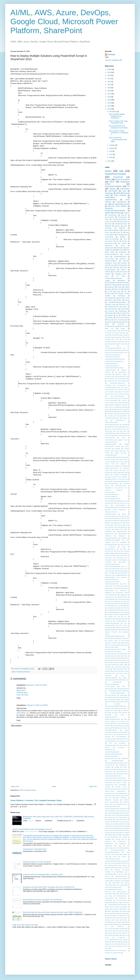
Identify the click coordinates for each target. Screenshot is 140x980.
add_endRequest (110, 878)
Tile (108, 835)
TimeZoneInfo (115, 835)
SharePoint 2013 (124, 304)
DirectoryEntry (116, 481)
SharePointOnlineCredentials (115, 211)
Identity (117, 226)
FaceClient (108, 529)
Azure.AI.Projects (123, 398)
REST (112, 182)
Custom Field (109, 462)
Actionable (110, 344)
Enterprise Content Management (116, 510)
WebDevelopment (113, 865)
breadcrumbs (126, 894)
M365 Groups (123, 625)
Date (126, 466)
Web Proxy (126, 863)
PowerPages (123, 695)
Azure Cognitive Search (112, 392)
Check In (127, 427)
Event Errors (118, 516)
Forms (124, 547)
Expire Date (110, 523)
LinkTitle (110, 617)
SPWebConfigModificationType (114, 754)
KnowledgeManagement (114, 612)
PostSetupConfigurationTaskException (119, 691)
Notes (114, 662)
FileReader (108, 536)
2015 (109, 100)
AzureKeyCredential (113, 186)
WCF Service (111, 863)
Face (126, 525)
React (116, 713)
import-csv (125, 915)
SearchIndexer (109, 774)
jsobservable (108, 918)
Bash (126, 407)
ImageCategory (109, 590)
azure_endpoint (121, 892)
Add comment (16, 726)
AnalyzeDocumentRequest (112, 357)
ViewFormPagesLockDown (112, 859)
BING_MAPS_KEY (110, 407)
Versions (124, 857)
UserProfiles (109, 318)
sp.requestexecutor (111, 326)
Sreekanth (111, 55)
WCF (128, 861)
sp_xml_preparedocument (112, 940)
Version (115, 857)
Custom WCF (110, 464)
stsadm (116, 942)
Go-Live (125, 569)
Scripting (117, 767)
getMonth (117, 911)
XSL (117, 874)
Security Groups (121, 782)
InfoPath (108, 272)
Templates (127, 828)
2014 (109, 103)
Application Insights (121, 374)
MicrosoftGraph (109, 656)
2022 (109, 82)
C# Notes (122, 411)
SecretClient (108, 782)
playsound (121, 926)
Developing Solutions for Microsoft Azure (116, 479)
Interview (114, 603)
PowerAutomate (122, 235)
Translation (108, 839)
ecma (109, 320)
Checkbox (119, 429)
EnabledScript (123, 507)
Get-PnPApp (119, 558)
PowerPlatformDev (111, 298)
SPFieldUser (122, 743)
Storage (107, 822)
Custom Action (123, 459)
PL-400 (110, 291)
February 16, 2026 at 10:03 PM (37, 705)
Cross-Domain (109, 259)
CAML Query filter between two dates (25, 925)
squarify (125, 940)
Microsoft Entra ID (125, 638)
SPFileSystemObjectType (112, 745)
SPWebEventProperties (112, 756)
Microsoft (115, 638)
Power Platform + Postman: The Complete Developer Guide (36, 800)
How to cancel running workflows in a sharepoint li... (119, 133)
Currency (113, 459)
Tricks (128, 313)
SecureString (109, 237)
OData (109, 289)
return (117, 933)
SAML (126, 732)
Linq (119, 617)
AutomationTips (122, 385)
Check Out (111, 429)
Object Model (123, 665)
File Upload (116, 204)
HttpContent (108, 575)
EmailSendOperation (111, 507)
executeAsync (126, 903)
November (113, 112)
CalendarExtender (122, 416)
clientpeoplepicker (122, 896)
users (116, 946)
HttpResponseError (110, 577)
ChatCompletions (120, 420)
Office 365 (118, 289)
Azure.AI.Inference (110, 398)
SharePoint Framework (112, 800)
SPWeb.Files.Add (110, 750)
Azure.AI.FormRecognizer (117, 396)
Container (118, 449)
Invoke (121, 603)
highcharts (119, 322)
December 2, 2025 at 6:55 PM (37, 685)
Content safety (118, 451)
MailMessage (124, 630)
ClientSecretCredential (120, 219)
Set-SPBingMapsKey (121, 793)
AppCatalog (109, 246)
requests (110, 933)
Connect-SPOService (112, 254)
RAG (122, 710)
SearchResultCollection (121, 780)
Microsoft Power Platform (117, 206)
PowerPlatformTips (124, 697)
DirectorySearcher (113, 484)
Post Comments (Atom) (28, 790)
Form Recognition (121, 542)
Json (115, 272)
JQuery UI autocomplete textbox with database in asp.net (32, 829)
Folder (125, 267)
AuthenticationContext (124, 381)
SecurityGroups (109, 785)
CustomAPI (123, 464)
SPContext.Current (124, 741)
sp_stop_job (121, 937)
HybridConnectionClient (112, 580)
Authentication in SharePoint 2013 (35, 849)
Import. (126, 595)
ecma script (117, 320)
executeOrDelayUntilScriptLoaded (117, 905)
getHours (125, 909)
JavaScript (108, 228)
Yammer (107, 876)
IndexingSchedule (110, 599)
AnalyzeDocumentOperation (113, 355)
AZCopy (125, 241)
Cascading (113, 250)
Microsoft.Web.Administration (113, 651)
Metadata (108, 638)
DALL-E (120, 466)
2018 (109, 91)
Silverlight (114, 813)
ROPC (128, 710)
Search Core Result (111, 769)
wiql (106, 953)
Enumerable (108, 516)
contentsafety (109, 900)
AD (119, 333)
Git (126, 566)
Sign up (107, 813)
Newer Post (15, 787)
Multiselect (108, 658)
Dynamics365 (124, 501)
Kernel (128, 608)
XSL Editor (124, 874)
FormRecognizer (110, 270)
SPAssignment (109, 739)
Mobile (119, 656)
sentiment (121, 324)
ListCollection (109, 619)
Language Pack (112, 614)
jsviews (125, 918)
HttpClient (108, 226)
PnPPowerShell (109, 689)
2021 (109, 85)
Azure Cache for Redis (120, 390)
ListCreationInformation (121, 619)
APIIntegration (119, 337)
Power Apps (109, 232)
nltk (129, 922)
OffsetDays (108, 667)
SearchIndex (108, 772)
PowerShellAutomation (114, 700)
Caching (127, 414)
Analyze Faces (124, 353)
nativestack (115, 922)
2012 (109, 109)
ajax (119, 878)
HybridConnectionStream (112, 584)
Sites (121, 813)
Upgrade (110, 315)
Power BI (119, 232)
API (117, 241)
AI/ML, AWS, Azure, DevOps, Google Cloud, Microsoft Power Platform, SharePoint (64, 22)
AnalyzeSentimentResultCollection (115, 368)
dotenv (117, 903)
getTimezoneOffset (110, 913)
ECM (118, 503)
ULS (126, 839)
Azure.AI (124, 215)
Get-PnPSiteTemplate (121, 560)
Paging (124, 678)
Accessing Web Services (123, 342)
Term (108, 830)
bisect (118, 894)
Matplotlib (122, 228)
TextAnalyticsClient (111, 313)
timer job (109, 328)
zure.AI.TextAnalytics (115, 953)
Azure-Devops (126, 394)
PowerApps (121, 296)
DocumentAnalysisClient (112, 494)
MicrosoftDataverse (111, 283)
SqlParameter (109, 819)
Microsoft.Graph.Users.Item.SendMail (115, 649)
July (111, 151)
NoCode (127, 660)
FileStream (116, 267)
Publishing (108, 708)
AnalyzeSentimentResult (112, 366)
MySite (122, 658)
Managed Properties (111, 632)
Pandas (107, 680)
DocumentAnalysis (110, 492)
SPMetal (107, 748)
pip (106, 926)
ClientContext (125, 189)
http (126, 322)
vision (123, 328)
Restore (125, 728)
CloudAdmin (123, 252)
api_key (114, 881)
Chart (107, 219)
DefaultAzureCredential (111, 468)
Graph (110, 224)
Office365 (127, 289)
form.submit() (116, 907)
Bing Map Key (120, 409)
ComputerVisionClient (111, 442)
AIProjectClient (116, 335)
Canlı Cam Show (22, 695)
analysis (125, 878)
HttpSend (124, 577)
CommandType (109, 440)
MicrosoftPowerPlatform (112, 230)
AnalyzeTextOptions (111, 370)
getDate (107, 909)
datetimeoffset (109, 903)
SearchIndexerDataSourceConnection (115, 778)
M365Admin (121, 281)
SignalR (108, 213)
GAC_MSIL (123, 549)
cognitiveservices (111, 200)
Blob (128, 409)
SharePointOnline (113, 307)
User (120, 846)
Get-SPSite (108, 562)
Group (128, 571)
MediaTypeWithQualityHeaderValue (115, 636)
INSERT (107, 586)
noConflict (110, 924)
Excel (128, 222)
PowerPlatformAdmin (111, 697)
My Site (116, 658)
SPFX (111, 743)
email (126, 320)
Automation (120, 248)
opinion (117, 924)
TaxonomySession (110, 826)
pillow (126, 924)
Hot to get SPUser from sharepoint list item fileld (118, 127)
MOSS (121, 627)
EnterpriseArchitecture (111, 512)
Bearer (107, 409)
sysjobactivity (124, 942)
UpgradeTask (109, 846)
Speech (125, 307)
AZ (129, 213)
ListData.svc (108, 621)
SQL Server (125, 763)
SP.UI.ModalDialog (121, 737)
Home (54, 787)
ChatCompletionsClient (111, 422)
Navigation (110, 660)
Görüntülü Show (22, 693)
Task (118, 824)
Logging (107, 281)
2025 (109, 72)
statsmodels (108, 942)
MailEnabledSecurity (112, 630)
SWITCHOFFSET (110, 765)
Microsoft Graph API (114, 641)
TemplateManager (116, 828)
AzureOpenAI (122, 217)
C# (128, 186)
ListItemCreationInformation (114, 278)
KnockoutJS (126, 610)
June (111, 154)
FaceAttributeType (122, 527)
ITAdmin (123, 270)
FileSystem (122, 536)
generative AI (109, 322)
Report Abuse (111, 959)
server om (125, 935)
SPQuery (110, 300)
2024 (109, 75)
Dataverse (123, 259)
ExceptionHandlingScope (114, 518)
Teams (107, 828)
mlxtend (125, 920)
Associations (111, 379)
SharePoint (109, 208)
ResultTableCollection (111, 730)
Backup (120, 407)
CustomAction (121, 202)
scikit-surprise (109, 935)
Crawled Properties (120, 453)
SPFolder (125, 745)
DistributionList (109, 488)
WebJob (124, 865)
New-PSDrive (119, 660)
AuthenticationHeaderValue (117, 383)
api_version (122, 881)
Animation (108, 372)
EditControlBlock (120, 505)
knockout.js (108, 920)
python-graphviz (120, 931)
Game (118, 551)
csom (124, 191)
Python (108, 179)
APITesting (108, 339)
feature (107, 907)
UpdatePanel (122, 844)
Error (107, 204)
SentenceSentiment (122, 789)
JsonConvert (123, 272)
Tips (121, 313)
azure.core (108, 892)
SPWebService (125, 758)
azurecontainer (109, 894)
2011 (109, 161)
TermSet (114, 830)
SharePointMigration (111, 811)
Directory (107, 481)
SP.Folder (108, 737)
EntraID (124, 514)
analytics (107, 881)
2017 (109, 94)
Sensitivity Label (110, 304)
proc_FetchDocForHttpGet (112, 929)
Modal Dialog (111, 285)
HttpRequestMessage (121, 575)
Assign (128, 377)
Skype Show (21, 690)
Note (108, 662)
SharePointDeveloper (111, 809)
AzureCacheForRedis (124, 403)
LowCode (126, 204)
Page (122, 676)
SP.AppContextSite (122, 734)
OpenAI (125, 230)
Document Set (122, 488)
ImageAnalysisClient (122, 588)
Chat (106, 420)
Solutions (27, 672)
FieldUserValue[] (122, 534)
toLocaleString (116, 944)
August (112, 148)
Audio (123, 246)
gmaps (120, 913)
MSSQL (127, 627)
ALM (124, 335)
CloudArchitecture (122, 435)
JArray (109, 608)
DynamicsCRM (109, 503)
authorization (116, 883)
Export (107, 267)
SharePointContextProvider (113, 806)
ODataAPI (114, 665)
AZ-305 (125, 339)
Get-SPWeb (122, 562)
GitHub (107, 569)
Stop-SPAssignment (122, 819)
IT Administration (117, 586)
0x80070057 (124, 331)
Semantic (108, 787)
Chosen (121, 250)
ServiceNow (108, 793)
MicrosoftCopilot (109, 654)
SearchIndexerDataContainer (113, 776)
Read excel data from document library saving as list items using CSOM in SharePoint (53, 912)
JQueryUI (116, 608)
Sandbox (119, 300)
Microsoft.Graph (123, 645)
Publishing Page (119, 708)
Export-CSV (119, 523)
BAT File (114, 405)
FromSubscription (110, 549)
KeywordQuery (116, 610)
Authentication (109, 248)
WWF (119, 863)
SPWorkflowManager (117, 761)
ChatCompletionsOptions (112, 425)
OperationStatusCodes (111, 671)
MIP (116, 627)
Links (107, 276)
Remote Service (117, 723)
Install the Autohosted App (115, 601)
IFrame (125, 584)
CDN (128, 411)
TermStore (122, 830)
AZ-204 (117, 339)
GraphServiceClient (121, 224)
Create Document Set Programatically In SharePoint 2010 (43, 875)
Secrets (127, 300)
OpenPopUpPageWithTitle (120, 669)
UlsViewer (108, 841)
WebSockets (108, 868)
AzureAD (124, 400)
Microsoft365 (113, 191)
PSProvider (108, 676)
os (122, 924)
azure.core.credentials (112, 239)
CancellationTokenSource (112, 418)
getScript (125, 911)
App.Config (108, 374)
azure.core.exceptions (123, 318)
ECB (106, 265)
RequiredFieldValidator (114, 728)
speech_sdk (124, 326)
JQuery (113, 189)
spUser (107, 937)
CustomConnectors (110, 466)
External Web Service (116, 525)
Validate (125, 854)
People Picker (115, 680)
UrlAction (124, 315)
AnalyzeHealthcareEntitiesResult (114, 361)
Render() (127, 726)
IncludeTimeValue (122, 597)
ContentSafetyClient (120, 256)
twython (125, 944)
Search (125, 767)
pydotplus (125, 929)
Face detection (109, 527)
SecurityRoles (122, 785)
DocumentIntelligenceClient (113, 499)
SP (112, 734)
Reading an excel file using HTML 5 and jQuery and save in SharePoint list (49, 887)
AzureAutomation (110, 403)
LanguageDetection (124, 614)
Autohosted (108, 385)
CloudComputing (110, 438)
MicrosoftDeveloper (122, 654)
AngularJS (124, 370)
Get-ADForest (123, 555)
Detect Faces (124, 473)
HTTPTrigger (111, 573)
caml (125, 239)
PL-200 (117, 673)
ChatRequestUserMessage (115, 427)
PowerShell (20, 672)
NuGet (119, 662)
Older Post (93, 787)
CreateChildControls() (111, 455)
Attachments (111, 381)
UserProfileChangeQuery (123, 848)
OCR (106, 665)
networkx (123, 922)
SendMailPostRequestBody (117, 302)
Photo (124, 686)
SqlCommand (111, 817)
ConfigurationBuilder (111, 444)
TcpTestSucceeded (123, 826)
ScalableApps (123, 765)
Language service (121, 274)
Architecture (108, 377)
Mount (126, 656)
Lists (125, 623)
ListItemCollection (122, 621)
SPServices (121, 748)
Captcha (125, 418)
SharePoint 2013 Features (113, 796)
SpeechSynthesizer (124, 815)
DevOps (107, 475)
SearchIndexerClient (122, 774)
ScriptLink (108, 767)
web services (124, 946)
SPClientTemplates (110, 741)
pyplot (107, 324)
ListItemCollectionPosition (112, 623)
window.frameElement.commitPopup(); (116, 950)
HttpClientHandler (122, 573)
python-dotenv (109, 931)
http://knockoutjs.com (113, 915)
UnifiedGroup (122, 841)
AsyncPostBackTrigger (123, 379)
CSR (114, 414)
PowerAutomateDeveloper (117, 693)
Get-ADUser (108, 558)
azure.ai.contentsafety (121, 885)
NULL (128, 658)
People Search (126, 680)
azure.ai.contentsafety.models (113, 887)
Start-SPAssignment (111, 309)
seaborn (117, 935)
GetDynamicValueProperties (113, 566)
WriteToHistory (120, 872)
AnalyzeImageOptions (111, 363)
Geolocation (122, 553)
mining (117, 920)
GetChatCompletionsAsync (112, 564)
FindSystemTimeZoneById (112, 540)
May (111, 157)
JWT (122, 608)
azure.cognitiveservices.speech (114, 889)
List (126, 617)
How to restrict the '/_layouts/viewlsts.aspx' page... (118, 139)
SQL (118, 763)
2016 (109, 97)
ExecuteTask (126, 521)
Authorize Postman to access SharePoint (37, 862)
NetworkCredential (124, 285)
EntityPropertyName (111, 514)
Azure (108, 171)
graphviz (127, 913)
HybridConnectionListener (112, 582)
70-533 (114, 333)
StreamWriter (116, 822)
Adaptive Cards (120, 344)
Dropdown (124, 263)
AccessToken (109, 243)
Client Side (116, 431)
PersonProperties (110, 686)
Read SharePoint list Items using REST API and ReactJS (43, 900)
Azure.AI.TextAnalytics (111, 400)
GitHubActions (116, 569)
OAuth (120, 287)
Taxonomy (111, 311)
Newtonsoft (111, 287)
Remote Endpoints (111, 721)
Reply (19, 698)
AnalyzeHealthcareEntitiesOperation (115, 359)
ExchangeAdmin (116, 521)
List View (121, 276)
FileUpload (124, 538)
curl (117, 900)
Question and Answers (111, 710)
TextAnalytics (123, 311)
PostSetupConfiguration (123, 689)
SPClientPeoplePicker (122, 739)
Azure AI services (122, 179)
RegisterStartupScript (111, 717)
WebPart (123, 237)
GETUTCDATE (109, 551)
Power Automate (120, 195)
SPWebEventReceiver (111, 758)
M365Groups (109, 627)
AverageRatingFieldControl (112, 387)
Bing (113, 409)
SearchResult (109, 780)
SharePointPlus (123, 811)
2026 (109, 70)
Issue (125, 226)
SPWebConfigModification (112, 752)
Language (127, 612)
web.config (108, 948)
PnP (125, 291)
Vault (106, 857)
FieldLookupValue (121, 531)
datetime (125, 900)
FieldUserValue (109, 534)
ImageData (123, 590)
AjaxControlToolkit (112, 353)
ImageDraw (108, 593)
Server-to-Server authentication (115, 791)
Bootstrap (114, 411)
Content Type (109, 222)
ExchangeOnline (122, 265)
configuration (123, 898)
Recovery (124, 713)
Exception (127, 516)
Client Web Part (117, 433)
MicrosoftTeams (125, 283)
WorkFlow (117, 213)
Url (117, 315)
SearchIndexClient (121, 772)
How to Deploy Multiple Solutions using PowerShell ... (117, 116)
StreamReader (125, 309)
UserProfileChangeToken (117, 850)
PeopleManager (117, 682)
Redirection (108, 715)
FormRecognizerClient (111, 545)
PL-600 (125, 673)
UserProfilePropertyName (112, 852)
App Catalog (122, 243)
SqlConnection (123, 817)
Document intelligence (114, 490)
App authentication (121, 372)
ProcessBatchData (125, 702)
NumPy (126, 662)
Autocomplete (112, 215)
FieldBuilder (108, 531)
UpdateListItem (109, 844)
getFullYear (116, 909)
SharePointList (124, 809)
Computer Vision (122, 440)
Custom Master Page (121, 462)
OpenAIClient (118, 667)
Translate (124, 837)
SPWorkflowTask (110, 763)
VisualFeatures (109, 861)
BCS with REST (123, 405)
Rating (109, 713)
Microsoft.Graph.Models (112, 647)
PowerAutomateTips (111, 695)
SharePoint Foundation (120, 798)
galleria (125, 907)
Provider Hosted (125, 298)
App (121, 171)
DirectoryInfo (126, 481)
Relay (125, 719)
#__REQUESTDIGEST (111, 331)
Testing (118, 833)
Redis (123, 715)
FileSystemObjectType (111, 538)
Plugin (118, 291)
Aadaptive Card (109, 342)
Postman (108, 293)
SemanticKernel (109, 789)
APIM (126, 337)
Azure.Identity (109, 217)
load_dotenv (109, 241)
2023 (109, 79)
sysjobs (107, 944)
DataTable (120, 222)
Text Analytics (126, 833)
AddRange (127, 350)
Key (108, 610)
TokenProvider (114, 837)
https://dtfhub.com (23, 713)
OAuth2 (127, 287)
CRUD (109, 414)
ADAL (124, 333)
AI (124, 213)
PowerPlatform (110, 197)
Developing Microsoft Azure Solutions (116, 477)
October (112, 145)
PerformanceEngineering (112, 684)
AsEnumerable (119, 377)
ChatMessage (126, 425)
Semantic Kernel (121, 787)
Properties (117, 704)
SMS (106, 734)
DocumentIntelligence (111, 496)
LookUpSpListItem (110, 625)
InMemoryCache (110, 597)
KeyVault (108, 274)
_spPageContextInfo (121, 876)
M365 (118, 193)
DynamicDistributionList (111, 501)
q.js (129, 931)
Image (126, 586)
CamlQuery (109, 193)
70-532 (107, 333)
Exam (113, 265)
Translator (118, 839)
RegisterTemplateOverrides (113, 719)
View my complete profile (114, 60)
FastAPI (117, 529)
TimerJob (124, 835)
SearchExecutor (123, 769)
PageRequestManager (111, 678)
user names (108, 946)
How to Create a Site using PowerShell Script (118, 122)
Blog (108, 411)
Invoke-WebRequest (124, 606)
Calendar (110, 416)
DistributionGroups (120, 486)
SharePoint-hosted (115, 174)
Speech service (112, 815)
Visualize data (120, 861)
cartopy (110, 896)
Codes (123, 438)
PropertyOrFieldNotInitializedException (116, 706)
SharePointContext (122, 804)
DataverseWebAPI (111, 261)
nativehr (107, 922)
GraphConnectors (119, 571)
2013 (109, 106)
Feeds (125, 529)
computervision (109, 898)
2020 (109, 88)
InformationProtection (124, 599)
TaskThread (124, 824)
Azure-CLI (116, 394)
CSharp (120, 414)
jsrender (118, 918)
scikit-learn (124, 933)
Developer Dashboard (120, 475)
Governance (108, 571)
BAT (108, 405)
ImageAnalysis (109, 588)
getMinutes (108, 911)
